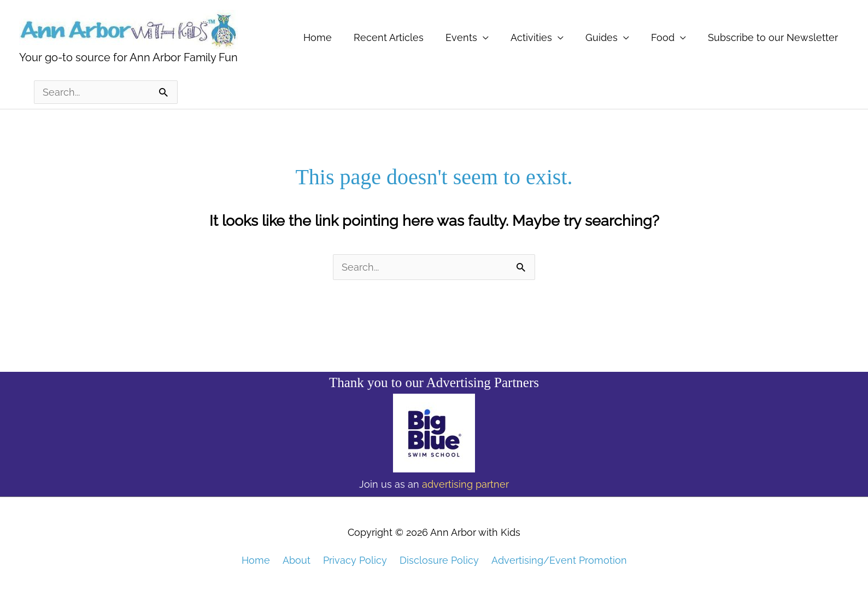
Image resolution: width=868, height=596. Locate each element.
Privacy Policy (355, 560)
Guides (602, 37)
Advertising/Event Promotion (559, 560)
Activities (531, 37)
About (297, 560)
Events (461, 37)
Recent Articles (389, 37)
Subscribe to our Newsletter (773, 37)
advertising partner (465, 484)
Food (663, 37)
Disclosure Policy (439, 560)
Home (318, 37)
